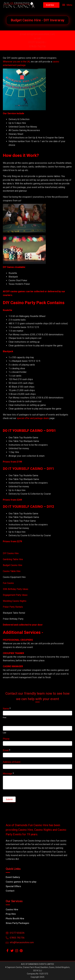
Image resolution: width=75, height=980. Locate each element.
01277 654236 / (38, 42)
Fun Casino (8, 583)
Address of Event (12, 762)
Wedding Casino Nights (15, 601)
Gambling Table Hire (13, 559)
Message (8, 774)
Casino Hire (12, 910)
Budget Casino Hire (13, 565)
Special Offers (13, 886)
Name (7, 709)
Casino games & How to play (21, 882)
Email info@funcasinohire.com (37, 34)
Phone (6, 739)
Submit (9, 799)
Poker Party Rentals (13, 607)
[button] (51, 5)
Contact (10, 891)
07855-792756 (37, 46)
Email (7, 750)
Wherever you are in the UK (16, 62)
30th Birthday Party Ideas (16, 589)
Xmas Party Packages (17, 923)
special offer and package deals (33, 418)
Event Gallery (13, 877)
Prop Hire (11, 914)
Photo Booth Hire (15, 919)
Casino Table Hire (12, 571)
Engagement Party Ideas (15, 595)
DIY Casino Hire (11, 553)
